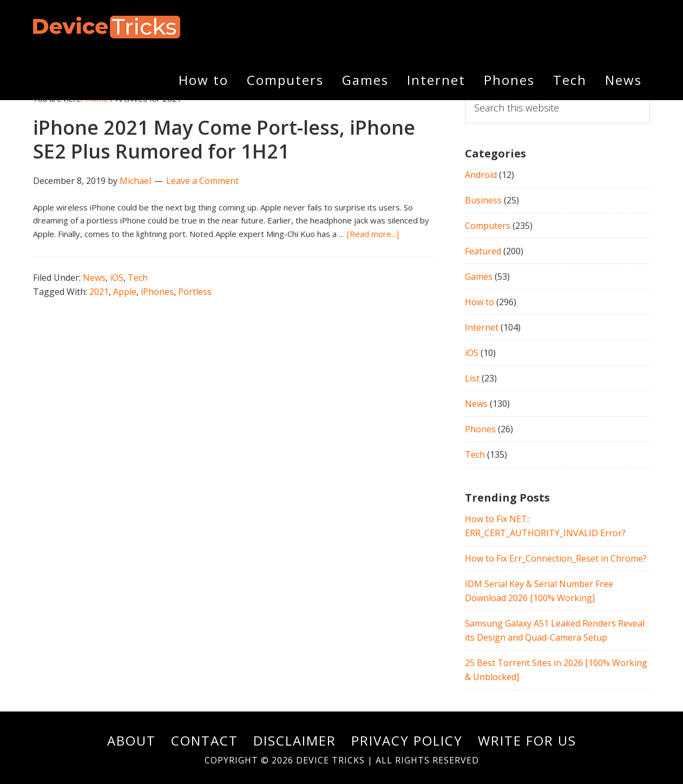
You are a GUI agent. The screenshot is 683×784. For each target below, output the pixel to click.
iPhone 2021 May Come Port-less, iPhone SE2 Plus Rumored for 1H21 (224, 139)
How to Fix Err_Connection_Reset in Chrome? (556, 558)
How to (480, 302)
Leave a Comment (202, 181)
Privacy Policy (407, 740)
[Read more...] (373, 234)
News (94, 278)
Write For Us (527, 740)
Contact (205, 740)
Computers (488, 226)
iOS (117, 278)
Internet (482, 327)
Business (483, 200)
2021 (99, 292)
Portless (195, 292)
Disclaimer (295, 740)
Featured (483, 251)
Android (481, 175)
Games (479, 276)
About (132, 740)
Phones (480, 429)
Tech (138, 278)
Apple (125, 292)
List (472, 378)
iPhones (157, 292)
